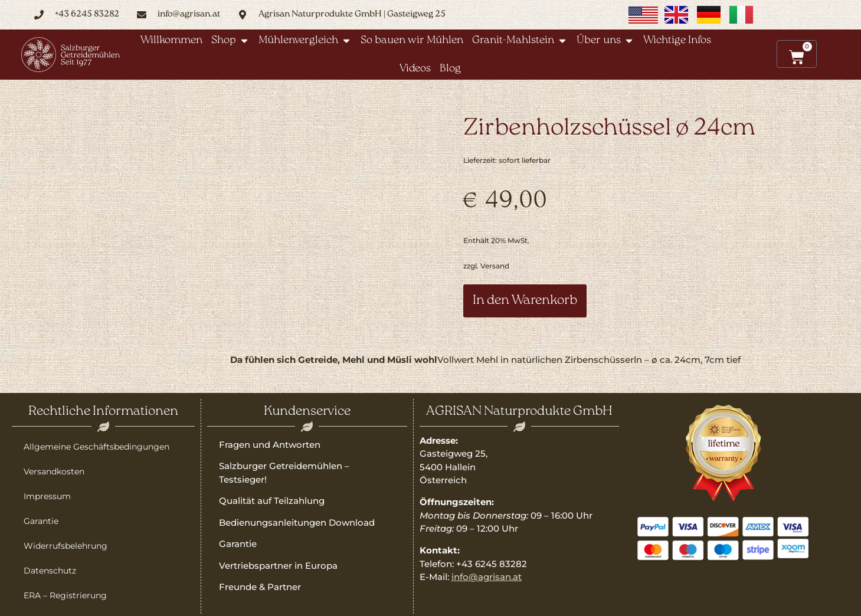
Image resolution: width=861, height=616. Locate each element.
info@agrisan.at (487, 577)
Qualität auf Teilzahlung (272, 501)
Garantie (41, 521)
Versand (495, 266)
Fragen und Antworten (270, 445)
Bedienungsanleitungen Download (297, 522)
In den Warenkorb (525, 301)
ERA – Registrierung (65, 595)
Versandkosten (54, 471)
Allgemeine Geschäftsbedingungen (96, 447)
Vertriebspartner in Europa (278, 566)
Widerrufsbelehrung (66, 546)
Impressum (47, 496)
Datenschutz (50, 571)
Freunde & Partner (260, 587)
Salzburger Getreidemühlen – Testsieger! (284, 473)
